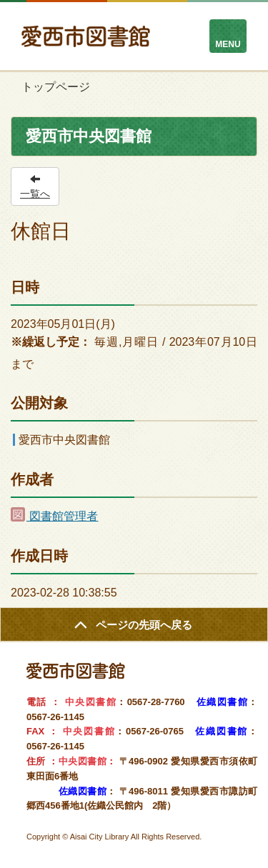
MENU (228, 44)
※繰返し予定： (51, 342)
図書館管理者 (54, 516)
